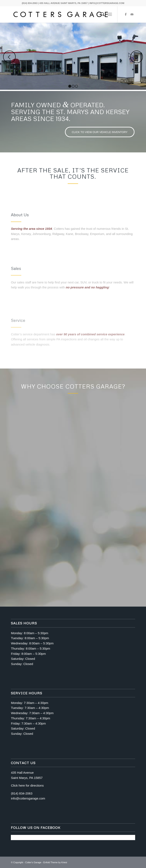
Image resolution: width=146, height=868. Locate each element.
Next (137, 57)
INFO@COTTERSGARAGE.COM (107, 3)
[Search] (101, 14)
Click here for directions (27, 785)
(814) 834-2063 (30, 3)
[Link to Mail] (132, 14)
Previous (9, 57)
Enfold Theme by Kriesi (55, 862)
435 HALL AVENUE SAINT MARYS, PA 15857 (63, 3)
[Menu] (110, 14)
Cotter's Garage (33, 862)
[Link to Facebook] (126, 14)
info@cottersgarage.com (28, 798)
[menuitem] (101, 14)
